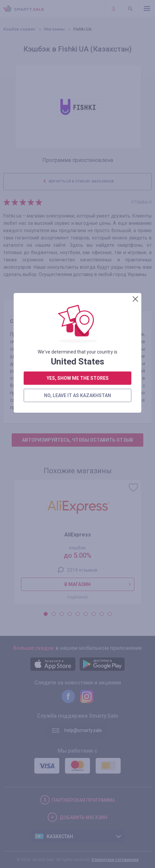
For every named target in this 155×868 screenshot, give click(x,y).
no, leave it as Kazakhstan (77, 198)
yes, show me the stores (78, 180)
